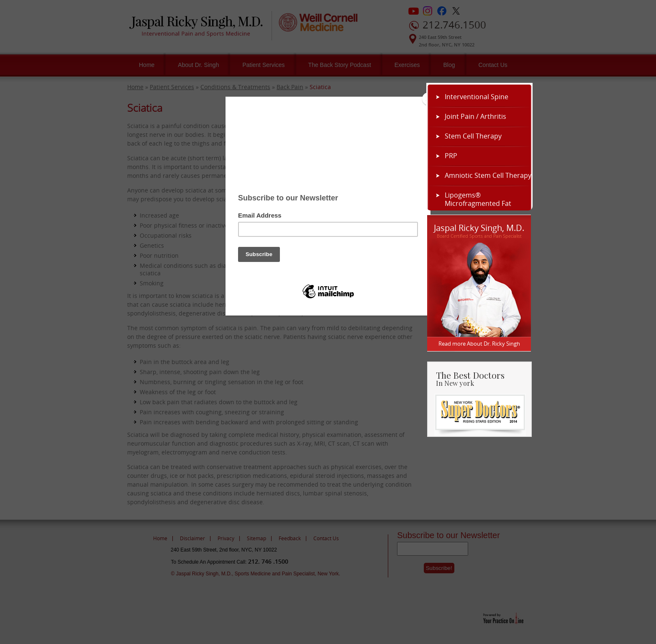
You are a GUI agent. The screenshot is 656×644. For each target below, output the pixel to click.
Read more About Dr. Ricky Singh (479, 344)
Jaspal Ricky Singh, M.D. (479, 227)
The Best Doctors (483, 378)
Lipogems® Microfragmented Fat (478, 199)
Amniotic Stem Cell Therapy (488, 175)
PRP (451, 156)
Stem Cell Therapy (473, 136)
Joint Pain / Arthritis (475, 116)
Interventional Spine (477, 97)
